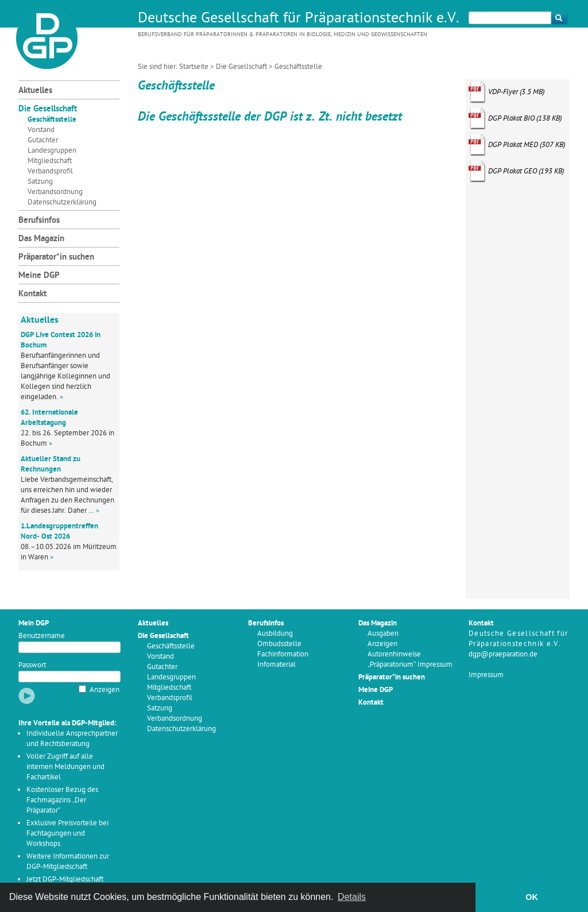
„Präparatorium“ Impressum (410, 665)
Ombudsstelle (279, 644)
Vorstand (41, 130)
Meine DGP (39, 276)
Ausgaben (383, 634)
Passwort (32, 665)
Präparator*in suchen (56, 258)
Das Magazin (41, 239)
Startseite (194, 67)
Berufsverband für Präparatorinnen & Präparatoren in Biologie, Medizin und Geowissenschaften (283, 35)
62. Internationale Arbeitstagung (49, 418)
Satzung (40, 182)
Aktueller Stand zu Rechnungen (51, 464)
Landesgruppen (52, 151)
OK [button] (532, 897)
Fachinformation (283, 654)
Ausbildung (275, 634)
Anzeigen (105, 690)
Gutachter (43, 140)
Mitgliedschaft (50, 161)
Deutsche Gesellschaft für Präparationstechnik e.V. (299, 19)
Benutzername (42, 636)
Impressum (486, 675)
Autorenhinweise (394, 654)
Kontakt (32, 294)
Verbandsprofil (50, 171)
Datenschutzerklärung (62, 202)
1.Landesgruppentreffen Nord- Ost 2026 (59, 532)
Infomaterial (276, 665)
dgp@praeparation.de (503, 654)
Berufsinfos (39, 221)
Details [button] (352, 897)
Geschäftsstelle (52, 120)
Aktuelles (35, 91)
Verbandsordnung (55, 192)
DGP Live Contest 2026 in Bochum (61, 340)
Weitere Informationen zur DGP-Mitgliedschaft (68, 862)
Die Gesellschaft (241, 67)
